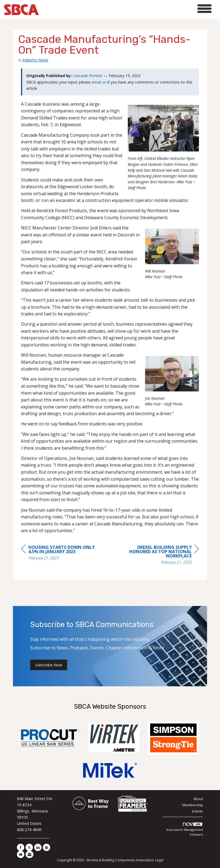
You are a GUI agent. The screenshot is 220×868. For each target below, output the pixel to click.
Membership (193, 805)
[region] (159, 555)
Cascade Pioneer (88, 76)
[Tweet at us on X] (29, 847)
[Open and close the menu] (127, 9)
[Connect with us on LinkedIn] (38, 847)
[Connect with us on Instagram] (47, 847)
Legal (159, 860)
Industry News (35, 60)
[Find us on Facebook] (21, 847)
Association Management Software (185, 829)
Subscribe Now (49, 665)
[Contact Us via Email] (30, 854)
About (198, 799)
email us (99, 82)
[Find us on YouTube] (21, 854)
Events (198, 811)
